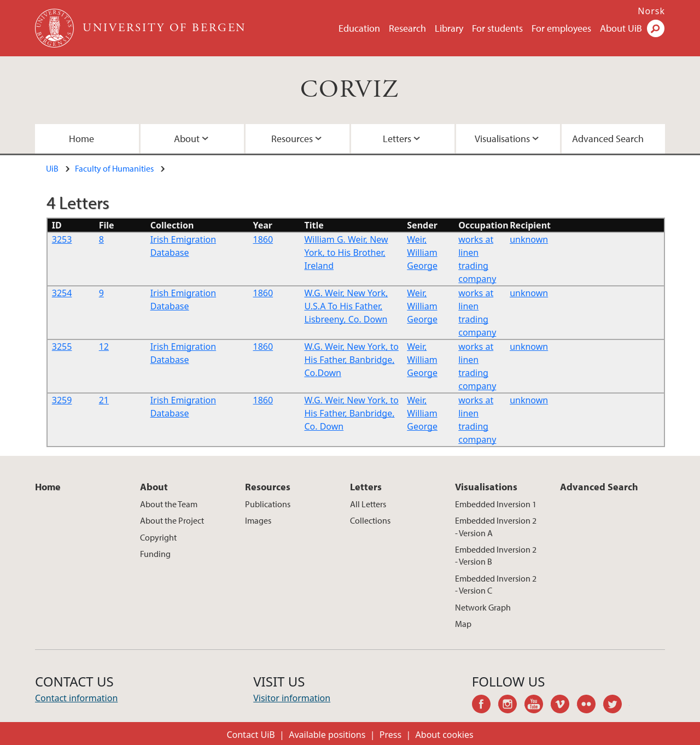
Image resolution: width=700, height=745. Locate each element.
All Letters (368, 504)
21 (104, 400)
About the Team (169, 504)
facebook (485, 706)
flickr (590, 706)
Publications (268, 504)
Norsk (651, 11)
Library (449, 28)
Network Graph (483, 607)
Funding (155, 554)
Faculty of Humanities (114, 168)
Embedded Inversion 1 (496, 504)
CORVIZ (350, 90)
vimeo (564, 706)
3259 (62, 400)
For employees (561, 28)
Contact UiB (250, 735)
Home (81, 139)
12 (104, 347)
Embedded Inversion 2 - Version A (496, 526)
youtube (538, 706)
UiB (52, 168)
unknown (529, 239)
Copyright (158, 537)
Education (359, 28)
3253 (62, 239)
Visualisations (502, 139)
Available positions (327, 735)
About (187, 139)
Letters (397, 139)
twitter (616, 706)
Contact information (76, 698)
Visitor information (292, 698)
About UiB (621, 28)
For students (497, 28)
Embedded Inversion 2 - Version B (496, 555)
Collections (370, 520)
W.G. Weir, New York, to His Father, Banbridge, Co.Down (351, 360)
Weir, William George (422, 253)
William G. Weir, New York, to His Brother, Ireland (346, 253)
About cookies (445, 735)
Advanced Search (608, 139)
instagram (511, 706)
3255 (62, 347)
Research (407, 28)
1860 (263, 239)
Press (390, 735)
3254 (62, 293)
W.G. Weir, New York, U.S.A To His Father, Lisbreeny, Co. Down (346, 306)
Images (258, 520)
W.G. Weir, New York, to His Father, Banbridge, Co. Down (351, 413)
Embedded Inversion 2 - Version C (496, 584)
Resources (292, 139)
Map (463, 624)
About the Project (172, 520)
